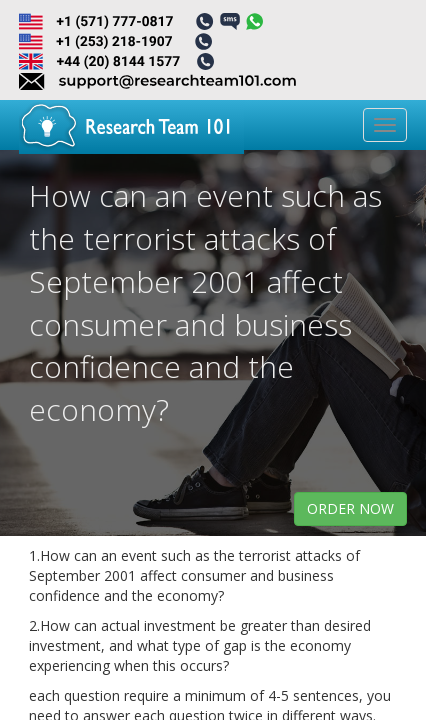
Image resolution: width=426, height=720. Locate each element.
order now (350, 508)
